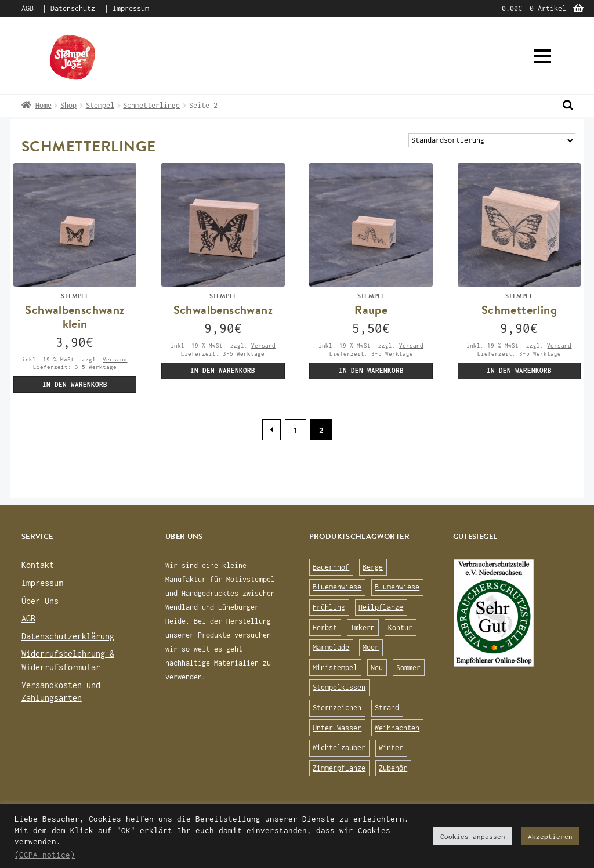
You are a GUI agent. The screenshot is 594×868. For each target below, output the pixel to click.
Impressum (131, 8)
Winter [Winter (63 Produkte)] (391, 748)
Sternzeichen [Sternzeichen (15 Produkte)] (337, 708)
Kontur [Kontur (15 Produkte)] (400, 628)
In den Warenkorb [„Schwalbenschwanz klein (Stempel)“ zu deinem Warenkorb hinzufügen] (75, 384)
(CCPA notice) (45, 855)
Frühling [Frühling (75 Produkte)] (329, 607)
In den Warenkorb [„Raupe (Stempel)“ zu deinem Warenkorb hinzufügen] (371, 370)
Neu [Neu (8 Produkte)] (377, 668)
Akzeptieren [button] (550, 836)
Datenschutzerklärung (68, 636)
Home (44, 105)
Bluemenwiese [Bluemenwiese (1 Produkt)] (337, 587)
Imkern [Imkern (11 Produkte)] (363, 628)
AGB (28, 8)
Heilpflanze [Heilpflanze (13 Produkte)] (381, 607)
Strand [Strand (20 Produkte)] (387, 708)
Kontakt (38, 565)
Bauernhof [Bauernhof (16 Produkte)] (331, 567)
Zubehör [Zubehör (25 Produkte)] (393, 768)
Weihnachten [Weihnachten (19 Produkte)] (397, 728)
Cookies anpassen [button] (473, 836)
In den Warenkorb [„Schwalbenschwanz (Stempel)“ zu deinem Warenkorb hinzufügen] (223, 370)
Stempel (100, 105)
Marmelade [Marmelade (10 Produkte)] (331, 647)
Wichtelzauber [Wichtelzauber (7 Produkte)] (339, 748)
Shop (68, 105)
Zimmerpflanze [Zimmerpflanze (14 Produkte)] (339, 768)
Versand (115, 359)
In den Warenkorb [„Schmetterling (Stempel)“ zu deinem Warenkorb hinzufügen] (519, 370)
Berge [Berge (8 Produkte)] (373, 567)
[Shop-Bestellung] (492, 141)
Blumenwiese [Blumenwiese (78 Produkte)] (397, 587)
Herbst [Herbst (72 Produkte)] (325, 628)
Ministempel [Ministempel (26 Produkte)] (335, 668)
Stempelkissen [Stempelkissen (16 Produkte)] (339, 687)
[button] (542, 56)
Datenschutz (73, 8)
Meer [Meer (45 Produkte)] (371, 647)
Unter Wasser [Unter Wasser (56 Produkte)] (337, 728)
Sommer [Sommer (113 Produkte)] (408, 668)
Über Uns (40, 601)
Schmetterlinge (151, 105)
